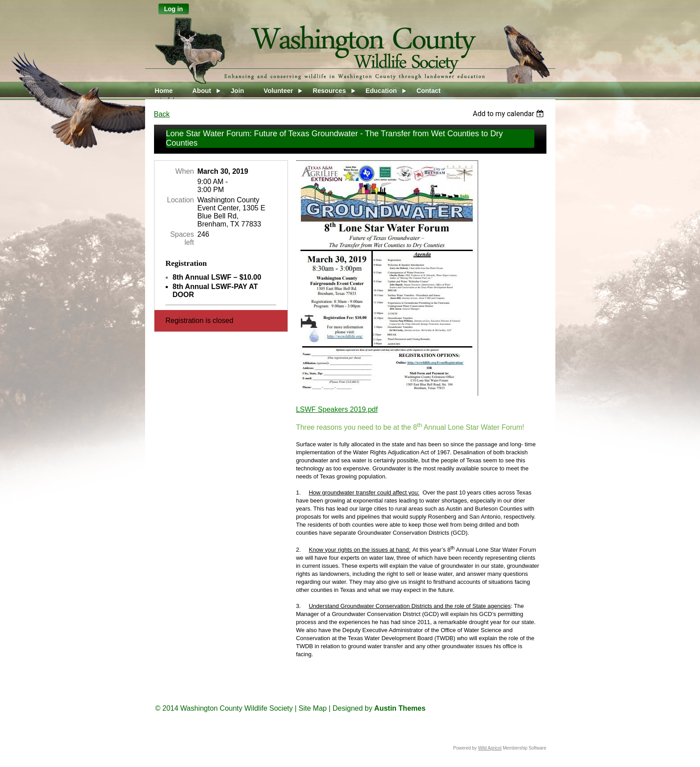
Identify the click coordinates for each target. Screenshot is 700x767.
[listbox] (510, 114)
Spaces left (182, 238)
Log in (174, 9)
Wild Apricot (490, 748)
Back (162, 114)
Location (181, 200)
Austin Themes (400, 708)
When (185, 171)
